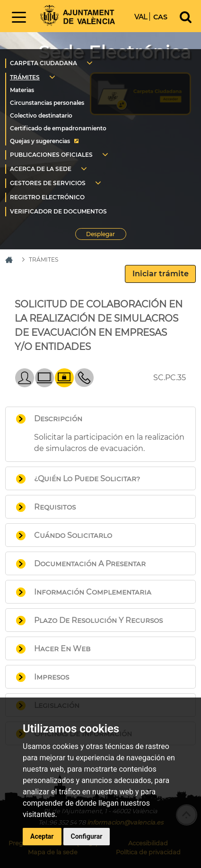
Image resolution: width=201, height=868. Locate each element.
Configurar (87, 836)
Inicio (78, 15)
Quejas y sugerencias (40, 141)
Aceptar (42, 836)
